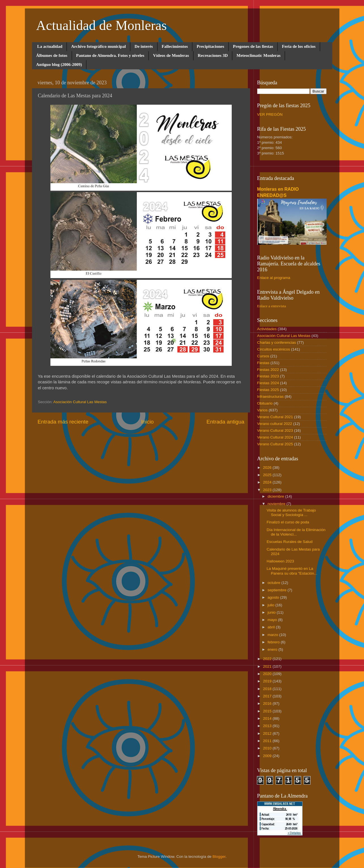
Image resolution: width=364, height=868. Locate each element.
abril (272, 627)
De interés (144, 46)
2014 (268, 718)
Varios (262, 410)
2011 (268, 741)
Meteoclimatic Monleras (258, 55)
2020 (268, 674)
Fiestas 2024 (268, 383)
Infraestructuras (271, 397)
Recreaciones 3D (213, 55)
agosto (274, 597)
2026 (268, 468)
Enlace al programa (274, 278)
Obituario (265, 403)
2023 (268, 490)
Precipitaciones (210, 46)
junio (272, 612)
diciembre (276, 496)
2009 (268, 756)
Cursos (263, 356)
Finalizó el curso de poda (288, 522)
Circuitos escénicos (274, 349)
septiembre (278, 590)
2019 (268, 681)
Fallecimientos (175, 46)
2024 (268, 482)
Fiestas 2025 (268, 390)
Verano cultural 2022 (275, 424)
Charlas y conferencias (277, 342)
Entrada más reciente (63, 422)
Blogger (219, 857)
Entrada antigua (225, 422)
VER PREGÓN (270, 114)
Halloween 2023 (280, 561)
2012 (268, 733)
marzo (273, 635)
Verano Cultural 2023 (275, 430)
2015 (268, 711)
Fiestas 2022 (268, 370)
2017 (268, 696)
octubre (275, 583)
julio (272, 605)
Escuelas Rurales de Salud (290, 542)
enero (273, 649)
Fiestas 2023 (268, 376)
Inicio (148, 422)
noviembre (277, 504)
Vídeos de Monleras (171, 55)
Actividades (267, 329)
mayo (273, 620)
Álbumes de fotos (52, 55)
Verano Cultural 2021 (275, 417)
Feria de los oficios (299, 46)
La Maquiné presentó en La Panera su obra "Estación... (292, 571)
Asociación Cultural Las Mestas (80, 402)
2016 (268, 703)
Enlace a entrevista (272, 306)
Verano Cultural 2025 (275, 444)
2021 (268, 666)
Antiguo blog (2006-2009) (59, 65)
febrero (274, 642)
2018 (268, 689)
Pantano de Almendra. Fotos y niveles (110, 55)
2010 (268, 748)
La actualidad (50, 46)
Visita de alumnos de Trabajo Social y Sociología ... (291, 513)
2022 (268, 659)
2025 (268, 475)
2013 (268, 726)
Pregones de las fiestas (253, 46)
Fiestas (263, 363)
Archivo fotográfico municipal (98, 46)
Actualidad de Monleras (102, 25)
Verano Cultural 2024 (275, 437)
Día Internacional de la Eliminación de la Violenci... (296, 532)
